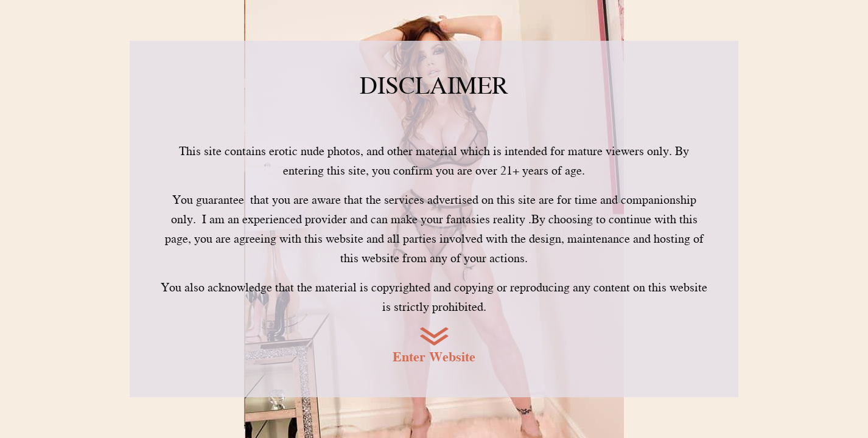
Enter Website (434, 356)
